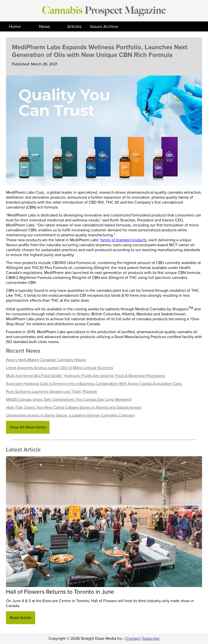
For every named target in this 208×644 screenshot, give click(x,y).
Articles (74, 27)
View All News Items (28, 427)
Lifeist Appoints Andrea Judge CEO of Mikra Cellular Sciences (60, 368)
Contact (133, 639)
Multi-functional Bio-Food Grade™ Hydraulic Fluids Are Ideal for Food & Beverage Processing (85, 376)
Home (15, 27)
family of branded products (123, 240)
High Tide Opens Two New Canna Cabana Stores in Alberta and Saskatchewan (74, 407)
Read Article (21, 618)
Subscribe (151, 639)
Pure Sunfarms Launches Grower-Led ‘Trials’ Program (52, 392)
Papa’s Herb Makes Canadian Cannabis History (46, 360)
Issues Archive (104, 27)
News (45, 27)
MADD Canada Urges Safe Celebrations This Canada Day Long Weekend (69, 400)
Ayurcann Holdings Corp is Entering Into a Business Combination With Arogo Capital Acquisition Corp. (94, 384)
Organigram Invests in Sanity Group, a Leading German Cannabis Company (70, 415)
